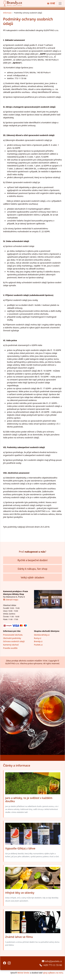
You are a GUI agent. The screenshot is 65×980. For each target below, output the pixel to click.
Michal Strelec (23, 973)
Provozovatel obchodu (13, 635)
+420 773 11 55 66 (51, 965)
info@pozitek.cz (52, 961)
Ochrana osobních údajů (14, 641)
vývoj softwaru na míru (53, 973)
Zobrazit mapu (11, 600)
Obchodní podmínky (12, 638)
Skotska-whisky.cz (42, 635)
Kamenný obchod (11, 645)
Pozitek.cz (38, 645)
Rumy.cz (38, 638)
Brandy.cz (38, 641)
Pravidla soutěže (10, 648)
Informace (7, 13)
